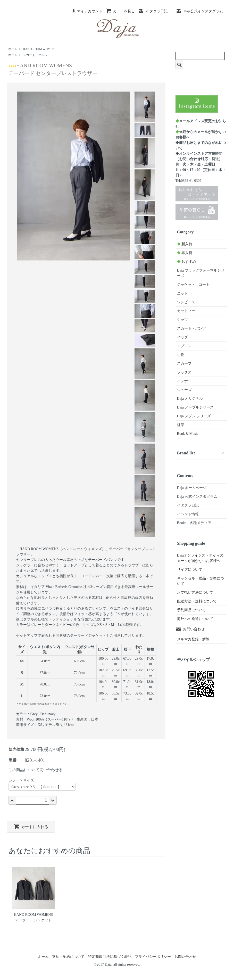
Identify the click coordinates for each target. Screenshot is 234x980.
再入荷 (185, 253)
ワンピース (186, 302)
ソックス (184, 372)
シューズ (184, 390)
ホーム (13, 49)
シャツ (182, 320)
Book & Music (188, 434)
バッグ (182, 337)
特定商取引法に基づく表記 (110, 957)
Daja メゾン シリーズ (194, 416)
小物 (181, 355)
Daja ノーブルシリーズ (195, 407)
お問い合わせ (190, 629)
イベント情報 (188, 514)
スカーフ (184, 364)
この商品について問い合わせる (36, 770)
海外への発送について (195, 619)
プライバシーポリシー (153, 957)
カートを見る (120, 11)
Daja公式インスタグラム (199, 11)
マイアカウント (87, 11)
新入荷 (185, 244)
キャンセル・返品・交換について (200, 581)
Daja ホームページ (192, 488)
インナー (184, 381)
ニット (182, 293)
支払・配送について (68, 957)
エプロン (184, 346)
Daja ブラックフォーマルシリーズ (201, 273)
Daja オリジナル (190, 399)
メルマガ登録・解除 (193, 639)
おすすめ (187, 262)
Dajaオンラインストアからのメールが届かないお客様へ (200, 558)
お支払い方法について (195, 593)
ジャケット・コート (193, 285)
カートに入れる (31, 826)
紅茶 (181, 425)
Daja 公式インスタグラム (197, 497)
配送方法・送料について (197, 601)
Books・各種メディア (194, 523)
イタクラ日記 (153, 11)
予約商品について (191, 610)
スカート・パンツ (35, 55)
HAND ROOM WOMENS (40, 49)
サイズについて (190, 570)
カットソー (186, 311)
